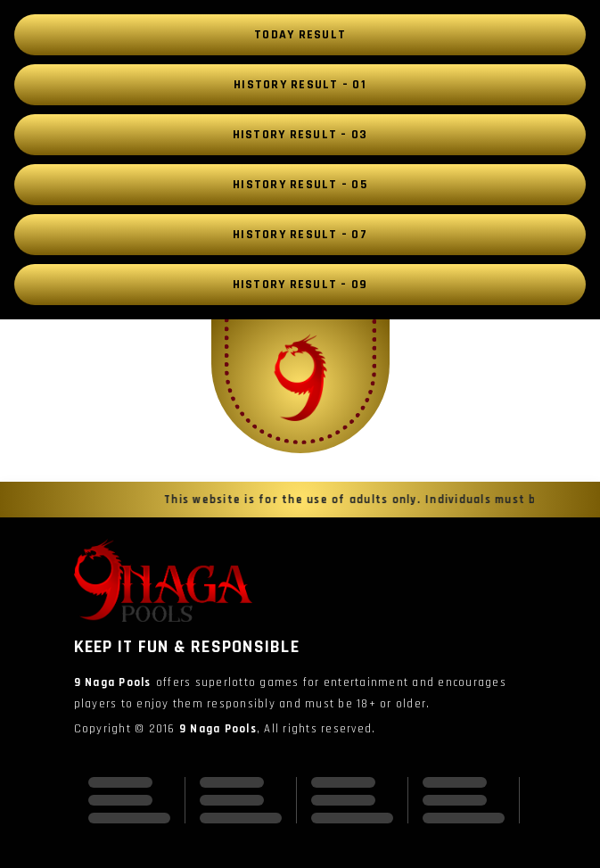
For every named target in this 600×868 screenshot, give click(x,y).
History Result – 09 (300, 285)
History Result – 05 (300, 185)
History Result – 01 (300, 85)
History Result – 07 (300, 235)
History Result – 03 (300, 135)
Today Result (300, 35)
